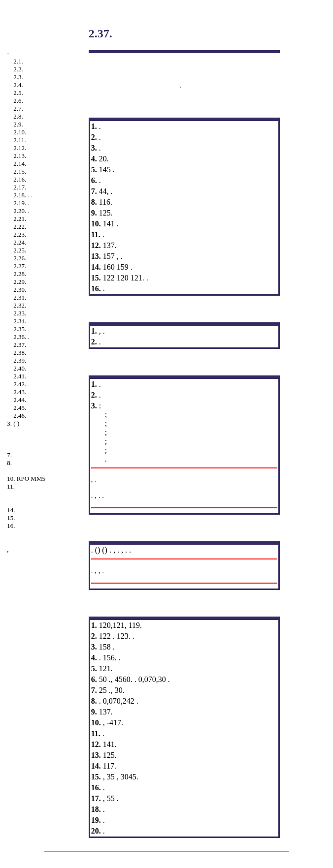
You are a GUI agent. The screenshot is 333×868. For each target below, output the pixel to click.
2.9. (18, 124)
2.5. (18, 93)
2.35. (20, 329)
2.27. (20, 266)
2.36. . (21, 337)
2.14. (20, 164)
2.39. (20, 360)
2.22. (20, 227)
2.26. (20, 258)
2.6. (18, 101)
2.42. (20, 384)
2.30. (20, 290)
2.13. (20, 156)
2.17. (20, 187)
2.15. (20, 171)
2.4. (18, 85)
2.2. (18, 69)
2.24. (20, 242)
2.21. (20, 219)
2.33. (20, 313)
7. (9, 455)
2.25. (20, 250)
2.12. (20, 148)
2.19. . (21, 203)
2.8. (18, 116)
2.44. (20, 400)
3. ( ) (13, 423)
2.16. (20, 179)
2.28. (20, 274)
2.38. (20, 353)
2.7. (18, 108)
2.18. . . (23, 195)
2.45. (20, 408)
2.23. (20, 234)
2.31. (20, 297)
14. (11, 510)
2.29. (20, 282)
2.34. (20, 321)
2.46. (20, 416)
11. (11, 486)
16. (11, 526)
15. (11, 518)
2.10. (20, 132)
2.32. (20, 305)
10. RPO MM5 (26, 479)
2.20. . (21, 211)
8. (9, 463)
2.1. (18, 61)
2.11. (20, 140)
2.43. (20, 392)
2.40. (20, 368)
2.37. (20, 345)
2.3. (18, 77)
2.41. (20, 376)
